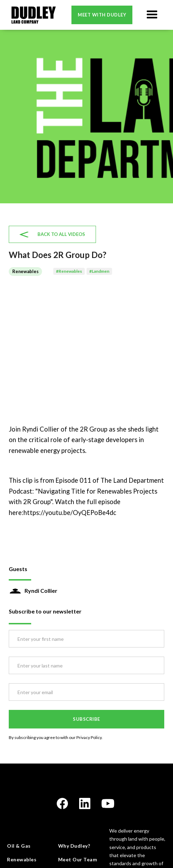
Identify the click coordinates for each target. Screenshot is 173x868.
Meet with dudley (102, 15)
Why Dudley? (74, 846)
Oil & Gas (19, 846)
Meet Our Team (78, 859)
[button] (152, 15)
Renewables (22, 859)
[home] (32, 15)
